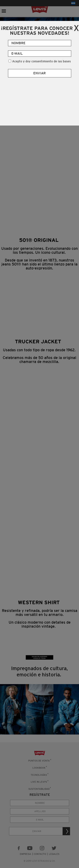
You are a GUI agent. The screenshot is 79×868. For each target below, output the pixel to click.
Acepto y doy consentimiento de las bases (42, 61)
